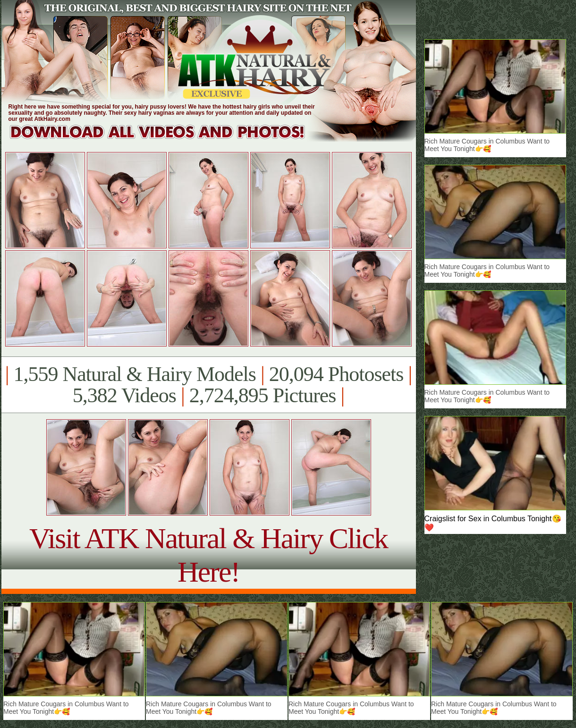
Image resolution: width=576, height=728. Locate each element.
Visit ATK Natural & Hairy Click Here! (208, 555)
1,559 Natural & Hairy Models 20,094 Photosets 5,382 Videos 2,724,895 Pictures (208, 385)
